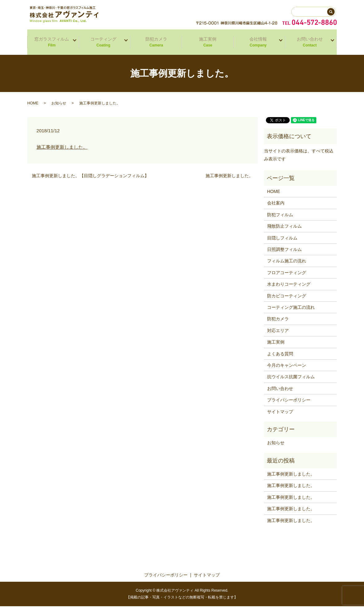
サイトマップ (280, 414)
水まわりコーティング (289, 287)
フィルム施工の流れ (287, 264)
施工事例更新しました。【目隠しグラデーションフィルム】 (90, 178)
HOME (33, 106)
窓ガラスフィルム (51, 44)
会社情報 (257, 44)
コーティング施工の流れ (291, 310)
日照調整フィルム (284, 252)
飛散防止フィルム (284, 229)
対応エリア (278, 333)
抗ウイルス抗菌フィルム (291, 379)
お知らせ (59, 106)
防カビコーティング (287, 299)
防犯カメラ (156, 44)
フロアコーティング (287, 275)
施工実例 (208, 44)
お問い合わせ (309, 44)
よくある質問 (280, 357)
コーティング (103, 44)
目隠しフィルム (282, 241)
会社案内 (276, 206)
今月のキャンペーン (287, 368)
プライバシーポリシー (289, 403)
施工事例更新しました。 (62, 150)
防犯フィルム (280, 217)
